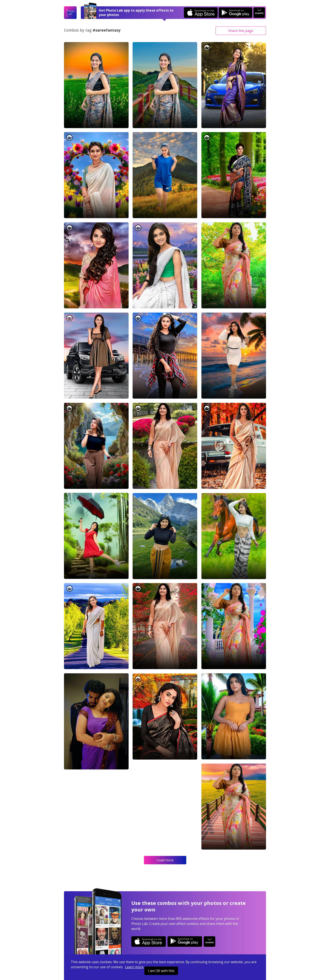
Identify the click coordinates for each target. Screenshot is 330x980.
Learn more (134, 967)
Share (241, 31)
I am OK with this (161, 971)
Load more (165, 860)
